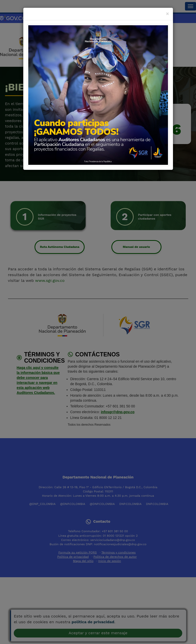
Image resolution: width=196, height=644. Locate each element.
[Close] (168, 14)
